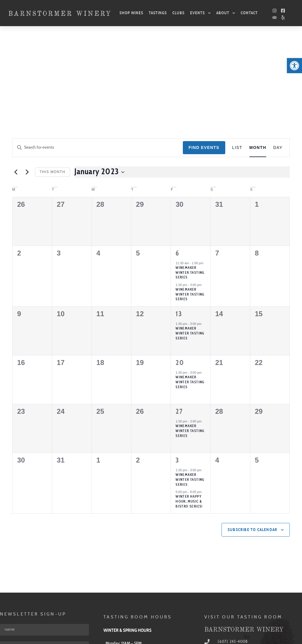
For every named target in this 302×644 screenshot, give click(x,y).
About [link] (226, 13)
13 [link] (179, 230)
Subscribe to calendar (252, 446)
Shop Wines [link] (131, 13)
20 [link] (180, 279)
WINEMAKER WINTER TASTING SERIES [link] (190, 249)
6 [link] (177, 169)
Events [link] (200, 13)
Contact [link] (249, 13)
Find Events (204, 63)
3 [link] (177, 376)
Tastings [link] (158, 13)
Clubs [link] (178, 13)
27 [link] (179, 328)
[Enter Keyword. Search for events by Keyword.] (98, 63)
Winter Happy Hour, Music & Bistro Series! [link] (189, 417)
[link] (294, 66)
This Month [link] (52, 88)
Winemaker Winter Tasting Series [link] (190, 188)
